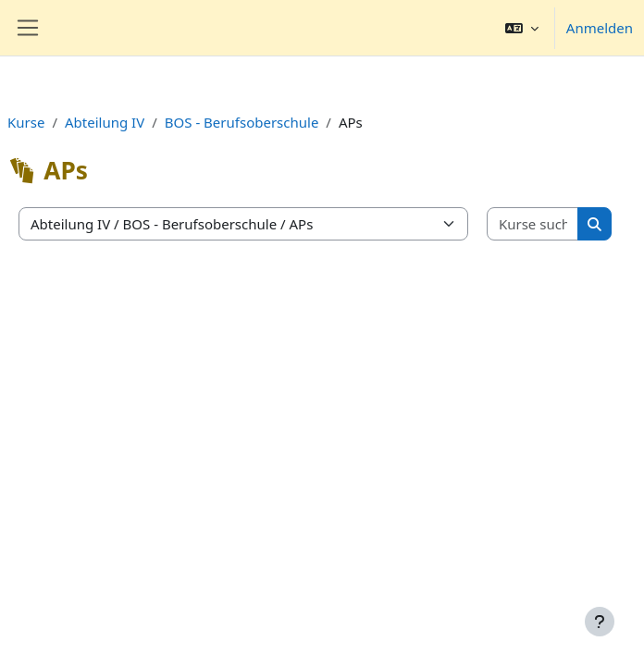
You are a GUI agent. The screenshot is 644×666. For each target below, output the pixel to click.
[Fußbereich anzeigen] (600, 622)
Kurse (26, 122)
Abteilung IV (105, 122)
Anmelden (600, 28)
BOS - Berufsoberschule (242, 122)
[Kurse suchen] (533, 224)
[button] (522, 28)
